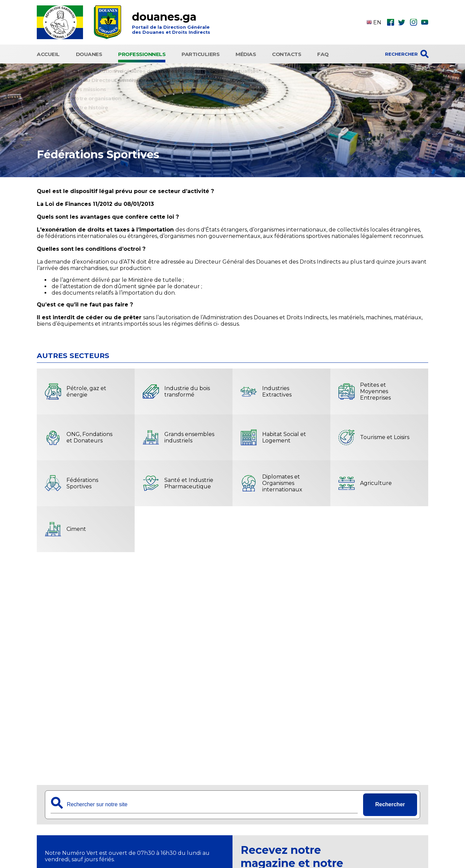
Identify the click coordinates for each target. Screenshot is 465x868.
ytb (425, 22)
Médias (246, 53)
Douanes (89, 53)
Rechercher (390, 803)
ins (413, 22)
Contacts (286, 53)
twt (402, 22)
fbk (391, 22)
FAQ (323, 53)
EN (374, 22)
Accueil (48, 53)
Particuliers (200, 53)
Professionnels (142, 53)
